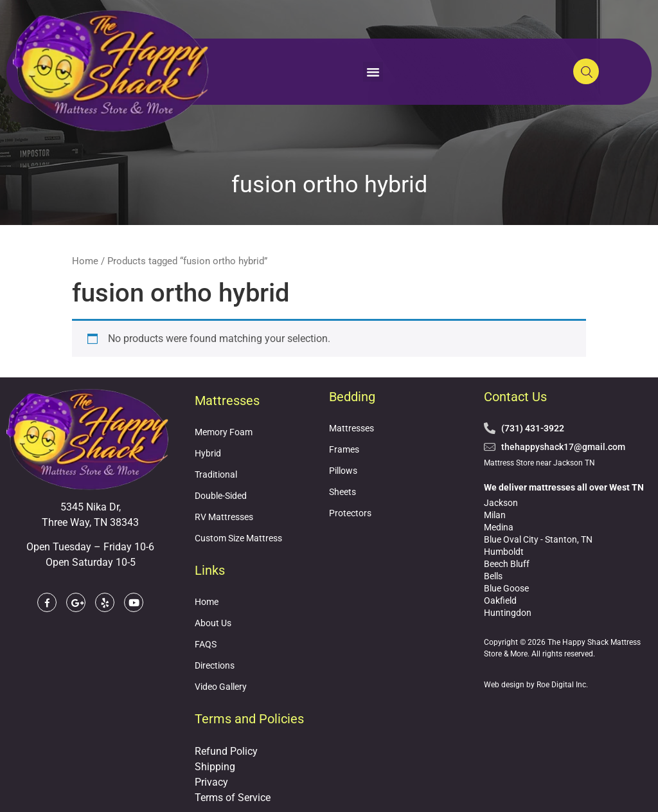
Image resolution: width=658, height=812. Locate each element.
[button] (373, 72)
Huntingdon (508, 613)
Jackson (501, 503)
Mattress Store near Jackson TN (539, 463)
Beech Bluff (507, 564)
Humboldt (504, 552)
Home (85, 261)
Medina (499, 527)
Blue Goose (506, 588)
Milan (495, 515)
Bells (493, 576)
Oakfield (500, 600)
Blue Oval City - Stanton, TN (538, 539)
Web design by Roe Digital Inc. (536, 685)
